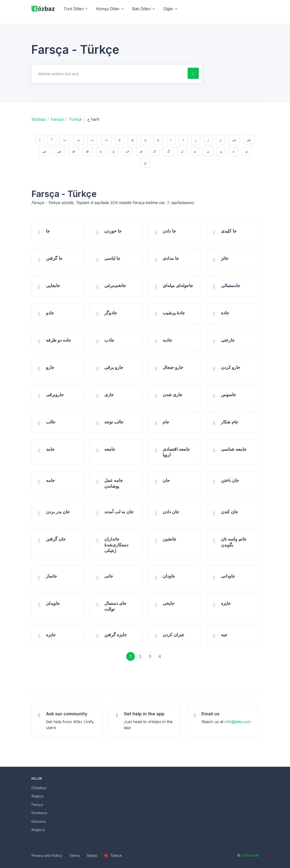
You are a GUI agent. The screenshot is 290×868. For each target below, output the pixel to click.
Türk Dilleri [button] (74, 9)
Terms (74, 855)
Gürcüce (39, 821)
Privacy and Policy (47, 855)
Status (92, 855)
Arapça (37, 796)
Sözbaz (38, 119)
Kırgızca (38, 830)
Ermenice (39, 813)
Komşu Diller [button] (108, 9)
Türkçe (75, 119)
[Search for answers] (109, 74)
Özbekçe (39, 788)
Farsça (57, 119)
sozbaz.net (250, 855)
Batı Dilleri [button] (141, 9)
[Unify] (43, 9)
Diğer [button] (168, 9)
